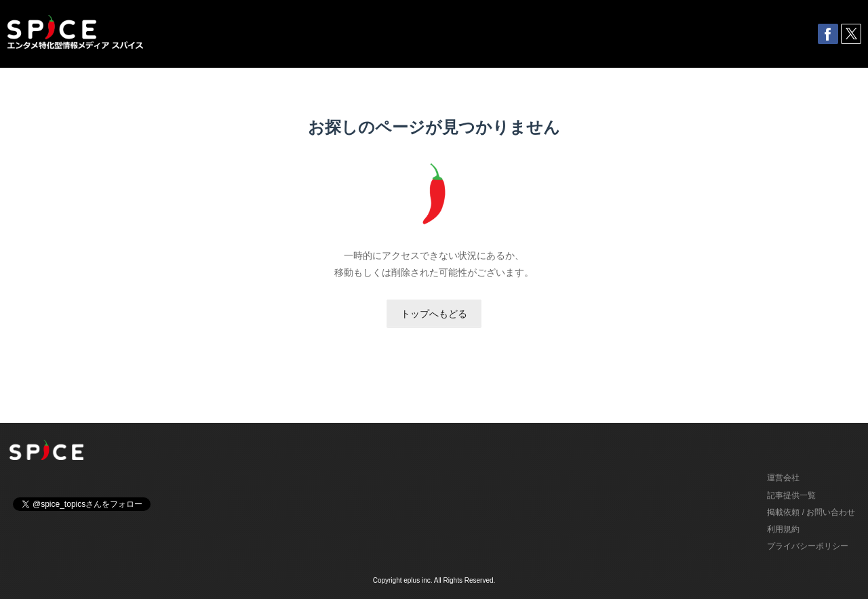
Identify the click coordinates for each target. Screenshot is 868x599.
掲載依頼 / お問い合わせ (811, 512)
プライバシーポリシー (808, 546)
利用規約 (783, 529)
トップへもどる (434, 314)
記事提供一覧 (791, 495)
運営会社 (783, 478)
